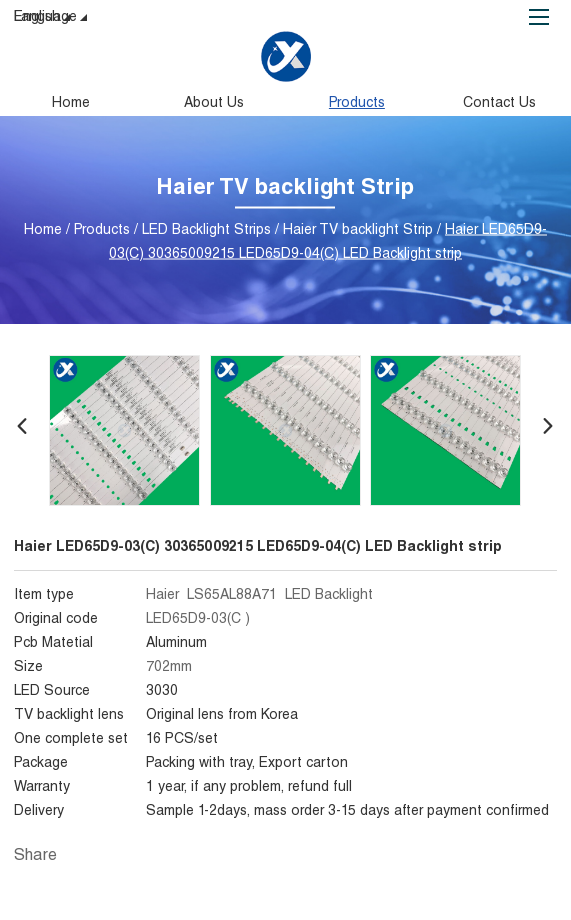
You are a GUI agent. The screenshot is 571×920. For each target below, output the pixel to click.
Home (71, 104)
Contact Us (499, 104)
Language (53, 19)
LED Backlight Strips (206, 230)
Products (357, 104)
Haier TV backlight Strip (358, 230)
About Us (214, 104)
